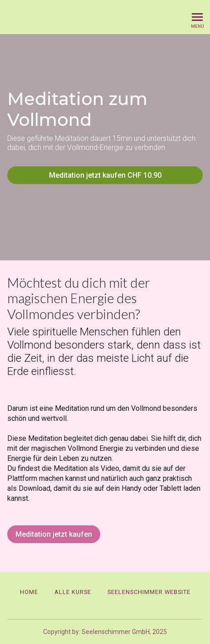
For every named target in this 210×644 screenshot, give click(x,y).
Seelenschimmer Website (149, 592)
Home (29, 592)
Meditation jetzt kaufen (54, 534)
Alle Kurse (73, 592)
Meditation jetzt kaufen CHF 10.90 (105, 175)
